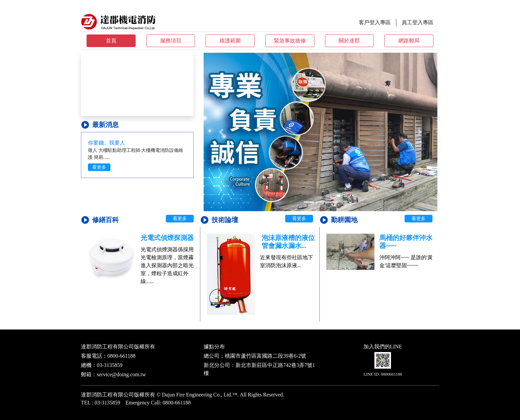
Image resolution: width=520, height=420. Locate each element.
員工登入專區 (418, 22)
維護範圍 (230, 41)
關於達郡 (349, 41)
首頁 (111, 41)
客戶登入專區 (375, 22)
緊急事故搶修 (290, 41)
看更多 (99, 167)
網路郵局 (409, 41)
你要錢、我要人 (106, 143)
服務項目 (171, 41)
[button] (221, 132)
